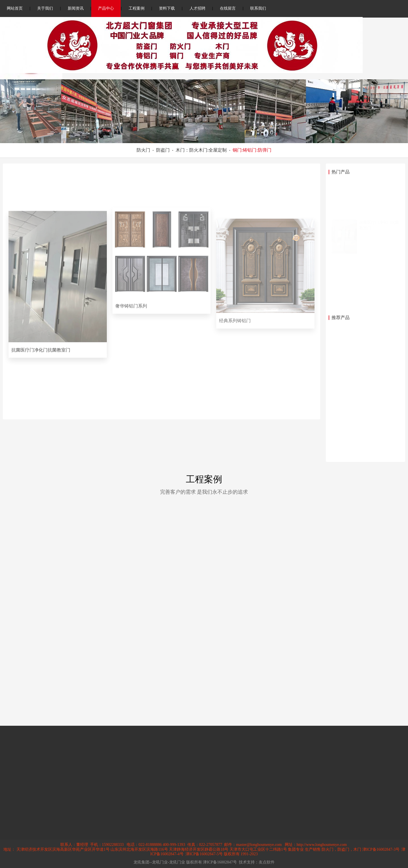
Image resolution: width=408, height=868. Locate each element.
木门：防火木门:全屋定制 (201, 150)
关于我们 (45, 8)
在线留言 (228, 8)
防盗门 (163, 150)
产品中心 (106, 8)
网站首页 (15, 8)
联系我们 (258, 8)
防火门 (143, 150)
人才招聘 (197, 8)
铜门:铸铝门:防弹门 (252, 150)
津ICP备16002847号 (220, 862)
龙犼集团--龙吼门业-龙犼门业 (159, 862)
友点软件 (267, 862)
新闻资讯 (76, 8)
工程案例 (137, 8)
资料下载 (167, 8)
